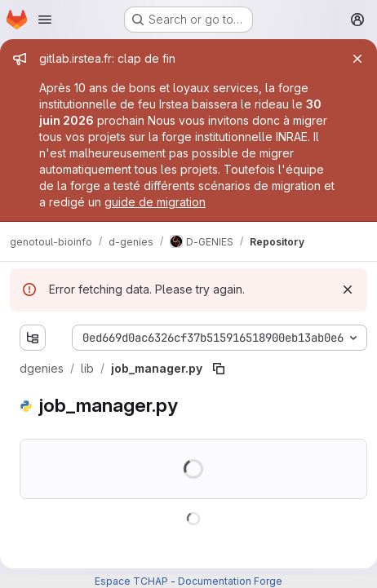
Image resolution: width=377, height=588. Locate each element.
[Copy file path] (219, 369)
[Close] (357, 59)
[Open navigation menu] (45, 20)
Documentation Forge (230, 581)
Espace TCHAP (131, 581)
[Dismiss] (348, 290)
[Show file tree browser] (33, 338)
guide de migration (155, 202)
